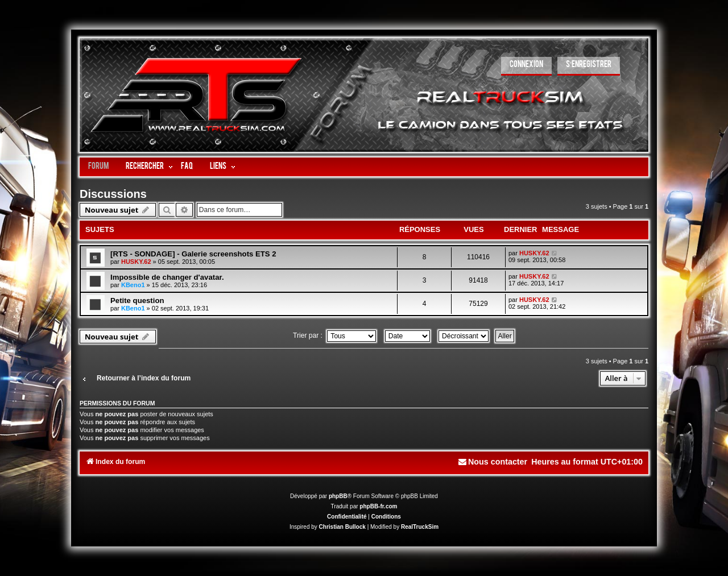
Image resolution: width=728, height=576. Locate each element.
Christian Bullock (342, 527)
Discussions (113, 194)
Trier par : (334, 335)
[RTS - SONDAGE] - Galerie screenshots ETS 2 (193, 254)
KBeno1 (133, 285)
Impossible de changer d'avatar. (167, 277)
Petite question (137, 301)
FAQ (187, 167)
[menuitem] (526, 66)
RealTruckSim (420, 527)
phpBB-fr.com (378, 506)
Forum (98, 167)
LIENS (218, 167)
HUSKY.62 (136, 262)
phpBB (338, 496)
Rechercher (145, 167)
